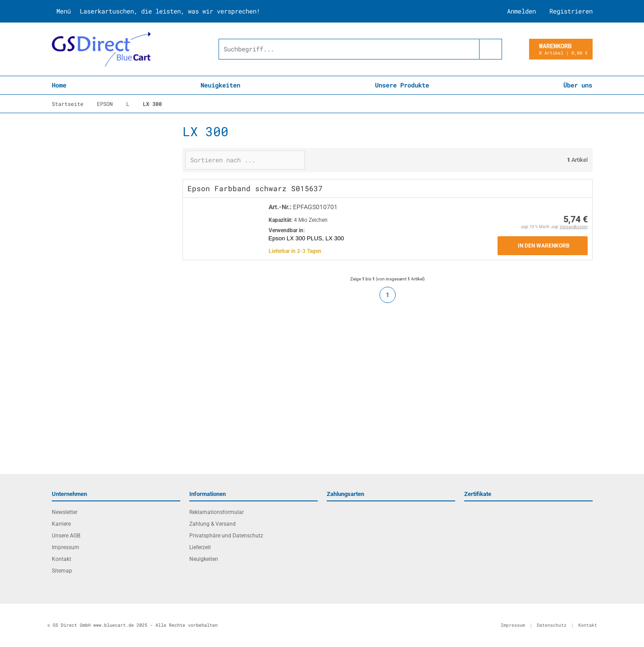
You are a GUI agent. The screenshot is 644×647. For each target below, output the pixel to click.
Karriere (61, 524)
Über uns (578, 85)
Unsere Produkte (402, 85)
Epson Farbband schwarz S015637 (255, 188)
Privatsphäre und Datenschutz (226, 536)
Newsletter (65, 512)
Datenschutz (552, 625)
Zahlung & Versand (212, 524)
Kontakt (62, 559)
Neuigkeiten (220, 85)
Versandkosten (574, 227)
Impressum (66, 547)
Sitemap (62, 571)
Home (59, 85)
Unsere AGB (66, 536)
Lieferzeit (200, 547)
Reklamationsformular (217, 512)
